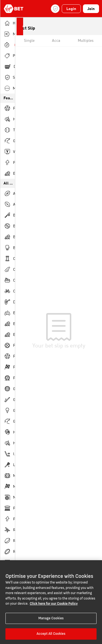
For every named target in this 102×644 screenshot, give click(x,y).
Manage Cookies (51, 618)
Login (71, 9)
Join (91, 9)
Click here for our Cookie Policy (54, 604)
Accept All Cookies (51, 634)
